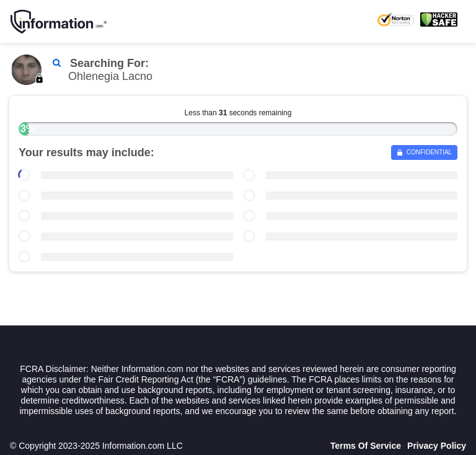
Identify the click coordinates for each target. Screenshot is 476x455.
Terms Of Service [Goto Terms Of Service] (366, 446)
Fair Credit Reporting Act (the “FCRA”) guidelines (193, 379)
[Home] (59, 22)
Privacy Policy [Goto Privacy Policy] (437, 446)
